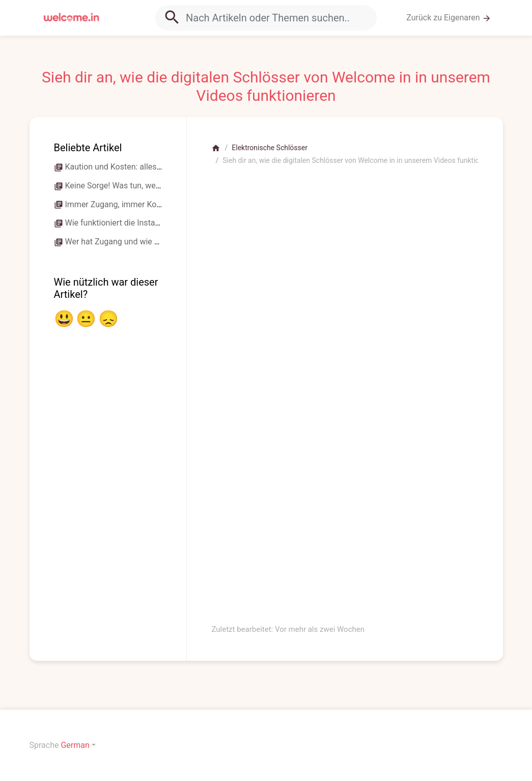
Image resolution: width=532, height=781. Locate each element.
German (75, 745)
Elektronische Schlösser (270, 148)
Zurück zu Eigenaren (449, 18)
